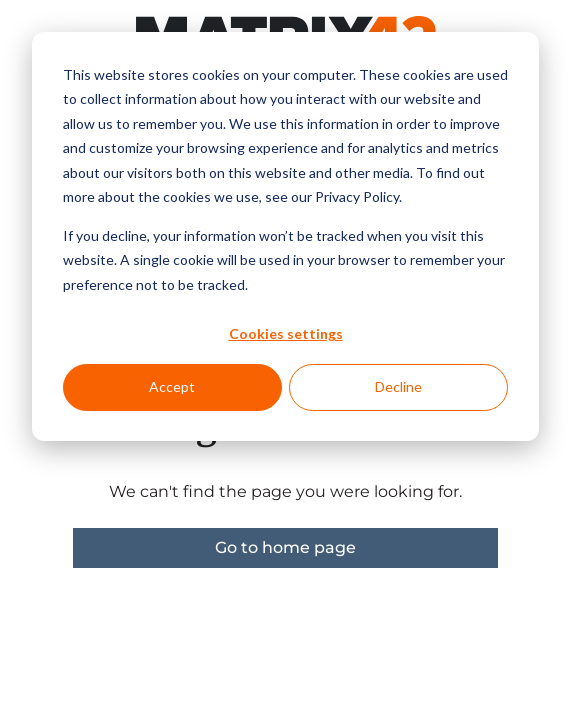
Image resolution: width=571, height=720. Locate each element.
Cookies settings (286, 333)
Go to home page (285, 547)
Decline (398, 386)
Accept (172, 386)
